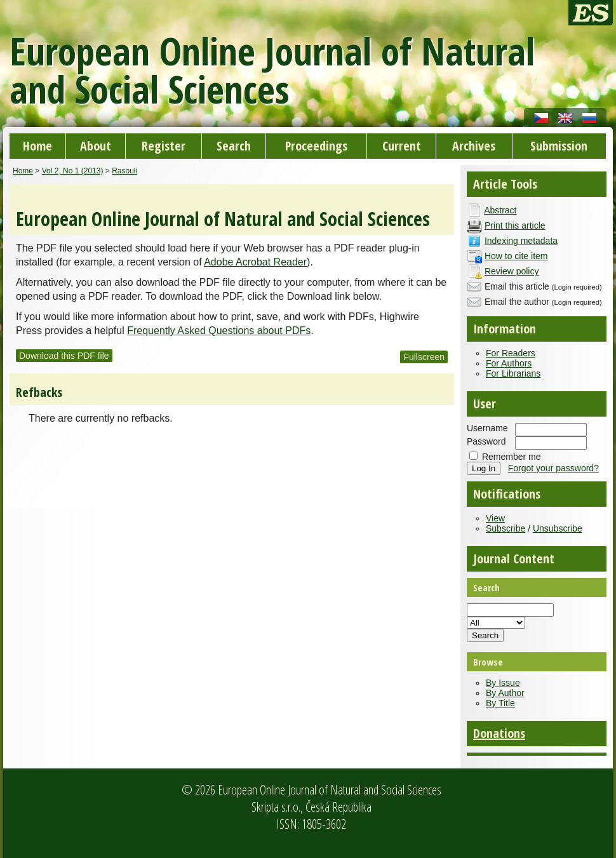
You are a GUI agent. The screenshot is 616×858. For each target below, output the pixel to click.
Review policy (512, 271)
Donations (499, 733)
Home (37, 146)
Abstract (500, 210)
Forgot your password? (553, 468)
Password (486, 441)
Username (487, 428)
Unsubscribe (558, 528)
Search (234, 146)
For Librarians (513, 373)
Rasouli (124, 171)
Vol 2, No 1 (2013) (73, 171)
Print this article (515, 225)
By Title (500, 703)
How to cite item (516, 256)
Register (164, 146)
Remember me (512, 457)
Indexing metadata (521, 241)
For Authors (509, 363)
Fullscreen (424, 357)
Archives (474, 146)
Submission (559, 146)
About (96, 146)
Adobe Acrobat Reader (255, 262)
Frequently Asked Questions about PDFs (219, 331)
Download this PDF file (64, 356)
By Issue (503, 683)
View (495, 518)
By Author (505, 693)
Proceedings (316, 146)
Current (402, 146)
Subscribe (506, 528)
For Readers (511, 353)
